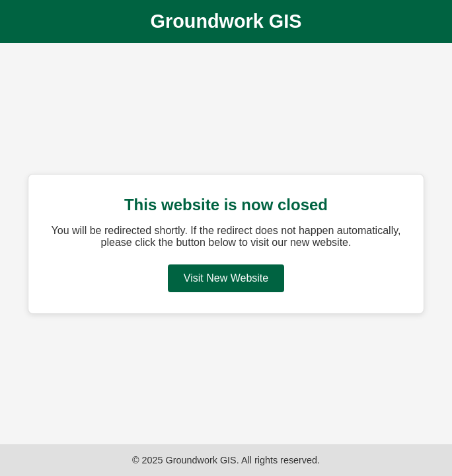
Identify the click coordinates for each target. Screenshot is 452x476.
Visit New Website (226, 278)
